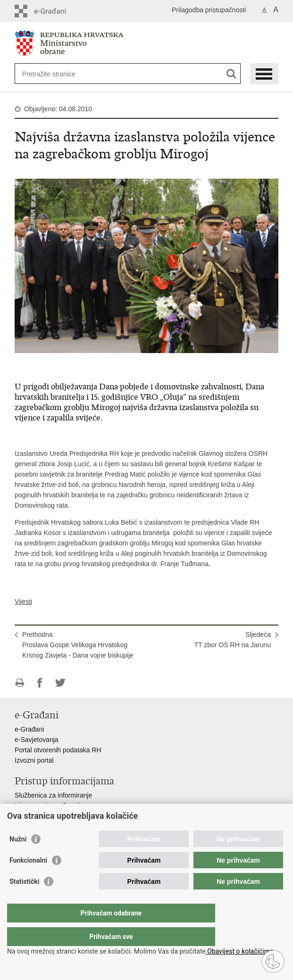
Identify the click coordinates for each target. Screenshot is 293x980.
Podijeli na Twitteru (60, 683)
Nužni (18, 858)
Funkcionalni (28, 879)
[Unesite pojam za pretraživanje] (56, 74)
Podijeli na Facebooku (40, 683)
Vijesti (23, 601)
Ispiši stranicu (20, 683)
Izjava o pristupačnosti (47, 806)
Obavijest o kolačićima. (240, 951)
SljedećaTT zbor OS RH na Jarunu (233, 640)
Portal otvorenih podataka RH (58, 750)
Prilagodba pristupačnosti (209, 10)
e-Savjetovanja (37, 740)
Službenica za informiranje (53, 795)
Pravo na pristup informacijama (60, 816)
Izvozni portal (34, 760)
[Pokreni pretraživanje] (231, 74)
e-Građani (29, 729)
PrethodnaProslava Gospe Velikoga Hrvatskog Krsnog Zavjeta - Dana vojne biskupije (78, 645)
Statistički (24, 900)
